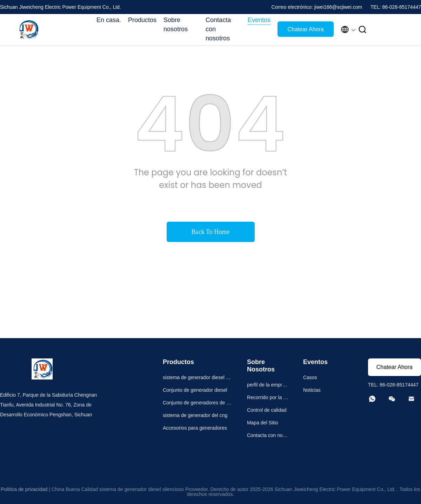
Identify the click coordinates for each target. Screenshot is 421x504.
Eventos (259, 20)
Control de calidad (267, 410)
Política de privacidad (24, 489)
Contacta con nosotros (218, 29)
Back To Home (210, 232)
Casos (310, 377)
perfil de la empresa (267, 386)
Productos (142, 20)
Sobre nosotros (176, 25)
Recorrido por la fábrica (267, 398)
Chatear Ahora (306, 29)
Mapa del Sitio (263, 423)
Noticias (312, 390)
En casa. (109, 20)
